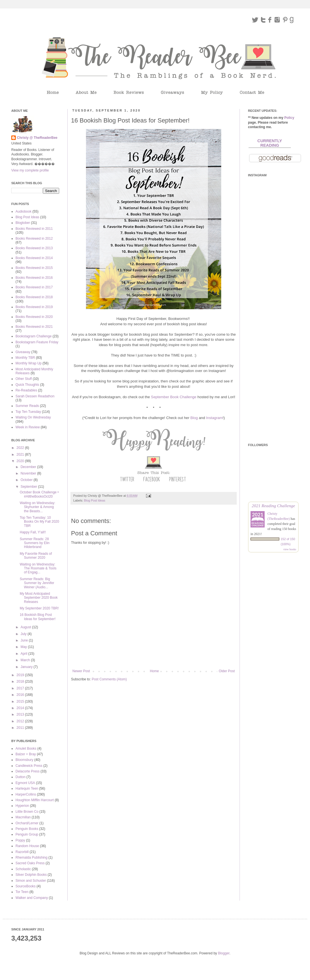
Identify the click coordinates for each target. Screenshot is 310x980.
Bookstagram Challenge (34, 336)
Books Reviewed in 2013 (34, 248)
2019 (21, 675)
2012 (21, 721)
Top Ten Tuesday (28, 412)
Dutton (20, 777)
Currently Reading (270, 143)
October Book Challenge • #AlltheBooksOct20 (39, 494)
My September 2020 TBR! (39, 608)
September (29, 487)
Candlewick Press (29, 766)
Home (154, 671)
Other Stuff (24, 379)
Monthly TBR (25, 358)
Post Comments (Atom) (109, 679)
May (24, 647)
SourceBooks (26, 886)
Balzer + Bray (26, 754)
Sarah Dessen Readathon (35, 396)
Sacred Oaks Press (30, 863)
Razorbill (22, 852)
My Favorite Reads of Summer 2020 (36, 556)
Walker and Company (32, 898)
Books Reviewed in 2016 (34, 278)
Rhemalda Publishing (31, 857)
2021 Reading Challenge (273, 506)
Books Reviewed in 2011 (34, 229)
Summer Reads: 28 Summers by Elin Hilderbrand (35, 543)
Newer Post (81, 671)
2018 (21, 681)
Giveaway (23, 352)
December (29, 467)
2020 (21, 461)
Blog (194, 418)
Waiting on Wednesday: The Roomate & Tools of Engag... (38, 568)
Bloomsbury (24, 760)
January (27, 667)
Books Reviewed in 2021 (34, 327)
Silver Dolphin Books (31, 875)
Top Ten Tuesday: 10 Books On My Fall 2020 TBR (39, 522)
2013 (21, 714)
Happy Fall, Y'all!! (33, 532)
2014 (21, 708)
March (26, 660)
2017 (21, 688)
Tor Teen (22, 892)
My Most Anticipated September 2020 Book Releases (39, 598)
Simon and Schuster (31, 881)
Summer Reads (27, 406)
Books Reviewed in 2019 (34, 307)
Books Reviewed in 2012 (34, 239)
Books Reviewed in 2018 (34, 297)
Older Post (227, 671)
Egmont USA (25, 783)
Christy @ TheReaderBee (37, 138)
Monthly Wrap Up (28, 363)
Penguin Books (27, 829)
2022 (21, 448)
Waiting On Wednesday (33, 417)
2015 (21, 701)
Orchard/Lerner (27, 823)
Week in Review (28, 427)
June (25, 640)
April (24, 654)
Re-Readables (26, 390)
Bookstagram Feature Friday (37, 342)
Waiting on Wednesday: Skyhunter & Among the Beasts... (37, 507)
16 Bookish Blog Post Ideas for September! (38, 617)
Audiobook (24, 211)
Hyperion (22, 806)
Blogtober (23, 223)
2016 (21, 695)
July (24, 634)
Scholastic (23, 869)
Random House (27, 846)
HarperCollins (26, 794)
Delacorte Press (27, 771)
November (29, 473)
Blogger (224, 953)
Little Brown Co (27, 812)
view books (290, 549)
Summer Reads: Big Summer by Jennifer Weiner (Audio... (37, 583)
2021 (21, 455)
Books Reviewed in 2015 (34, 268)
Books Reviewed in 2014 (34, 258)
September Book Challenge (174, 397)
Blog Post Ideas (95, 500)
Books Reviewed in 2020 (34, 317)
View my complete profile (30, 170)
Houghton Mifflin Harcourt (35, 800)
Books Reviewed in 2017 (34, 287)
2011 (21, 728)
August (26, 627)
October (27, 480)
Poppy (20, 840)
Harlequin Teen (27, 789)
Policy (289, 118)
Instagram (214, 418)
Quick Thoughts (27, 385)
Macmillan (23, 817)
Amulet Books (26, 749)
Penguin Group (27, 834)
